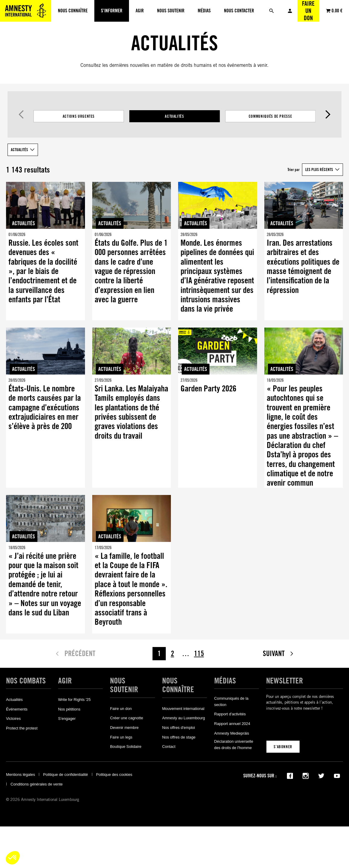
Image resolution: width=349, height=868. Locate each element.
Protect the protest (22, 728)
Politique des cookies (114, 775)
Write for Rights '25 (74, 700)
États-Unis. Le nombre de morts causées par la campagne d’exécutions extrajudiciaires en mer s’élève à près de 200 (45, 408)
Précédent (21, 114)
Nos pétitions (69, 709)
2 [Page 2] (173, 653)
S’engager (67, 719)
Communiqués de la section (231, 701)
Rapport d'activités (230, 714)
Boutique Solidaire (126, 747)
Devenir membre (124, 728)
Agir (65, 681)
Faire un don (308, 11)
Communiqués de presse (270, 116)
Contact (169, 747)
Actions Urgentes (79, 116)
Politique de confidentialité (66, 775)
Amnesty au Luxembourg (184, 718)
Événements (17, 709)
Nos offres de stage (179, 737)
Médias (225, 681)
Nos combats (26, 681)
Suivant (328, 114)
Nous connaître (178, 685)
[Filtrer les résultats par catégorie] (174, 116)
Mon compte (290, 11)
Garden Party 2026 (208, 389)
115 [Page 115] (199, 653)
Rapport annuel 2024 (232, 724)
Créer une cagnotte (127, 718)
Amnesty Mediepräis (232, 733)
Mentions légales (20, 775)
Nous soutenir (124, 685)
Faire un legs (121, 737)
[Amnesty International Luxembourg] (26, 11)
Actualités (174, 116)
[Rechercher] (272, 11)
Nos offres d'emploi (179, 728)
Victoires (13, 719)
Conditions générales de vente (37, 784)
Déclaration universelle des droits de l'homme (234, 744)
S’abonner (283, 747)
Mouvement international (183, 709)
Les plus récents (319, 170)
